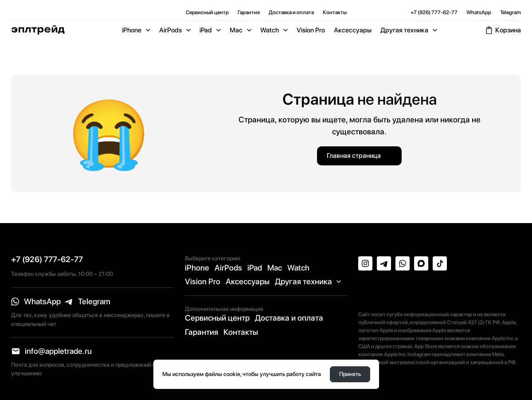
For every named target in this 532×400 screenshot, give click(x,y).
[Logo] (38, 30)
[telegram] (88, 302)
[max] (421, 263)
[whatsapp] (36, 302)
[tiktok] (440, 263)
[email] (51, 351)
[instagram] (365, 263)
